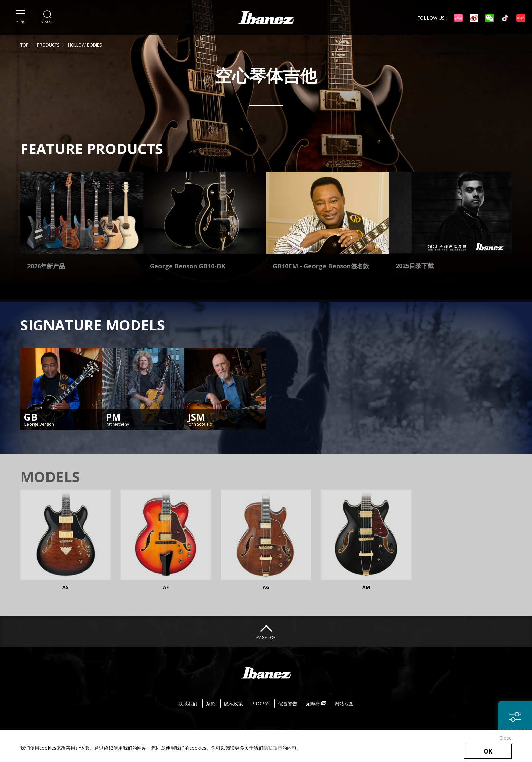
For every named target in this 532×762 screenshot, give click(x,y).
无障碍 (316, 703)
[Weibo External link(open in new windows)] (474, 18)
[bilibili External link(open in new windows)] (458, 18)
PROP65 (261, 703)
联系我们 (188, 703)
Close (506, 738)
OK (488, 751)
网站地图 (344, 703)
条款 (211, 703)
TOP (25, 45)
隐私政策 (273, 748)
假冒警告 (288, 703)
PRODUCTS (48, 45)
